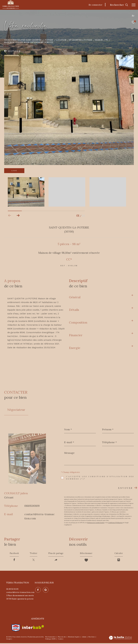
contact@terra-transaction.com (20, 593)
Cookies (61, 640)
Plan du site (62, 638)
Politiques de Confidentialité (96, 523)
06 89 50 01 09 (12, 590)
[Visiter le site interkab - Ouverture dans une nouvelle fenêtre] (33, 628)
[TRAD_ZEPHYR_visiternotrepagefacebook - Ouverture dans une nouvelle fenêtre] (37, 590)
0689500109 (32, 506)
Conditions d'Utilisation (115, 523)
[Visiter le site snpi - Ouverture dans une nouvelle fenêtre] (16, 628)
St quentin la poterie (81, 40)
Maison (99, 40)
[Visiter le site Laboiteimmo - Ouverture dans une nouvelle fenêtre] (120, 639)
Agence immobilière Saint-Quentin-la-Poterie (29, 40)
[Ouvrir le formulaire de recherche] (119, 5)
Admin (84, 638)
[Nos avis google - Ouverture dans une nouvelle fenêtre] (45, 590)
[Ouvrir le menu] (134, 5)
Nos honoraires (51, 638)
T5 (107, 40)
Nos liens (92, 638)
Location (61, 40)
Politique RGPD (50, 640)
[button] (18, 216)
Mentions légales (74, 638)
